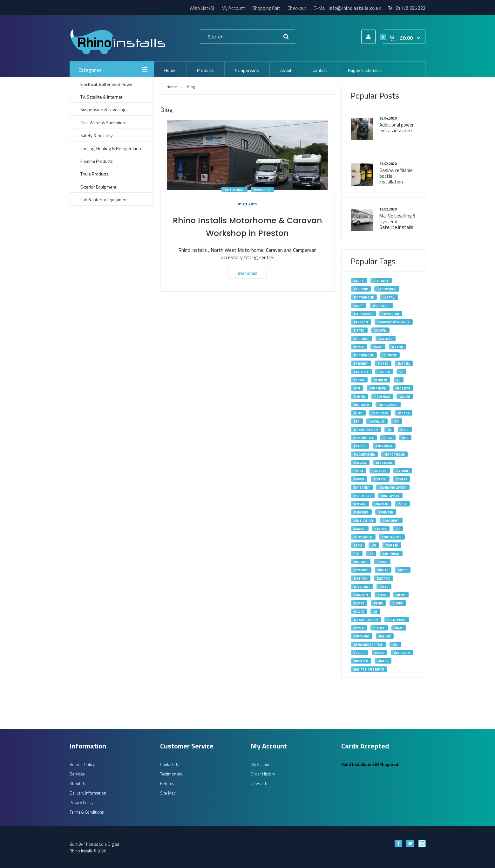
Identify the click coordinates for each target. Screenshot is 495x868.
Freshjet (361, 364)
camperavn (384, 446)
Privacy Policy (81, 803)
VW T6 (384, 587)
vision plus (363, 496)
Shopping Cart (266, 8)
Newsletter (260, 783)
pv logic (403, 471)
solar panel (397, 620)
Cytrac (359, 380)
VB (389, 430)
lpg (395, 645)
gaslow (385, 636)
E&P (357, 421)
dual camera (390, 496)
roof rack (382, 397)
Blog (191, 87)
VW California (364, 455)
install (389, 297)
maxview (360, 463)
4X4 (397, 421)
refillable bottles (368, 645)
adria (358, 545)
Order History (263, 774)
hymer (359, 628)
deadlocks (380, 413)
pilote (359, 603)
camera (402, 479)
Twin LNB (380, 471)
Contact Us (169, 764)
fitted (359, 331)
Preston (361, 322)
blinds (398, 603)
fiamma (359, 397)
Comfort (361, 570)
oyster (403, 413)
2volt (402, 504)
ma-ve (399, 628)
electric (383, 579)
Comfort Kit (364, 438)
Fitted (383, 364)
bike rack (361, 579)
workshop (262, 190)
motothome (394, 455)
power (359, 479)
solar (388, 438)
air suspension (366, 620)
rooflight (391, 521)
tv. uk (358, 471)
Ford (405, 430)
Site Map (168, 793)
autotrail (362, 587)
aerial (382, 595)
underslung (387, 289)
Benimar (381, 380)
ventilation (363, 521)
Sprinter (386, 512)
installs (361, 562)
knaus (380, 653)
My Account (233, 8)
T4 (371, 554)
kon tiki (380, 479)
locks (358, 413)
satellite (361, 372)
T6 (398, 529)
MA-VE (378, 347)
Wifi (357, 388)
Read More (247, 274)
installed (361, 405)
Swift (403, 570)
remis (378, 603)
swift (359, 306)
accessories (363, 314)
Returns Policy (82, 764)
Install (404, 364)
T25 (357, 554)
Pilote (383, 570)
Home (172, 87)
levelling (386, 339)
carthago (362, 636)
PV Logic (360, 446)
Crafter (392, 545)
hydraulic (377, 421)
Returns (167, 783)
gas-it (359, 281)
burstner (362, 488)
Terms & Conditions (87, 812)
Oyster (384, 372)
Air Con (398, 347)
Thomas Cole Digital (101, 844)
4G (399, 380)
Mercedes (361, 512)
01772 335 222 (410, 8)
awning (360, 529)
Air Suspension (366, 430)
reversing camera (393, 488)
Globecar (403, 388)
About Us (78, 783)
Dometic (390, 355)
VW (374, 545)
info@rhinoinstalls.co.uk (355, 8)
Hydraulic (361, 339)
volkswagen (363, 537)
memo (401, 595)
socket (379, 628)
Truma (382, 562)
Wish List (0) (202, 8)
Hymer (359, 347)
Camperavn (391, 554)
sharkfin (361, 595)
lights (383, 661)
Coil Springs (392, 537)
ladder (405, 397)
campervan (391, 314)
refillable (381, 281)
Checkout (297, 8)
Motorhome (364, 355)
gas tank (361, 289)
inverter (361, 661)
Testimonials (171, 774)
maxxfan (382, 504)
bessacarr (384, 463)
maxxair (360, 504)
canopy (381, 529)
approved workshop (394, 322)
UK (401, 372)
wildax (359, 612)
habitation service (369, 669)
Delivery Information (88, 793)
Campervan (378, 388)
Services (77, 774)
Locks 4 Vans (388, 405)
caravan (380, 331)
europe (359, 653)
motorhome (234, 190)
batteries (402, 653)
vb (375, 612)
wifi (405, 438)
